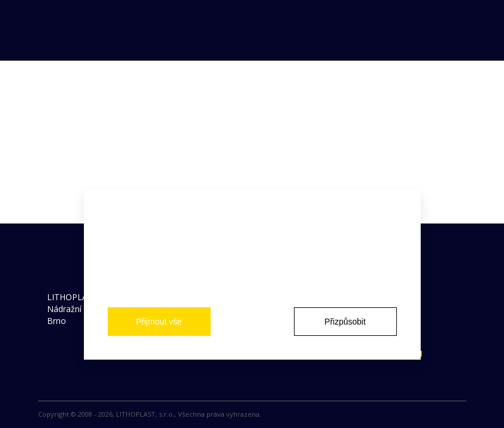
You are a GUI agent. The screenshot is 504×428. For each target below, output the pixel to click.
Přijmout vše (159, 322)
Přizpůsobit (345, 322)
